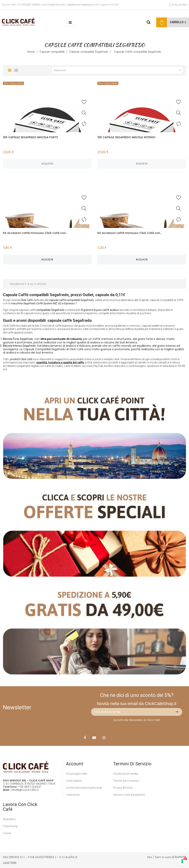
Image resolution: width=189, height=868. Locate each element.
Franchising (10, 826)
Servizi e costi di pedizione (129, 795)
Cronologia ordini (77, 774)
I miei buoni (73, 795)
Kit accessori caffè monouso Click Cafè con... (35, 233)
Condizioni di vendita (126, 774)
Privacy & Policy (123, 788)
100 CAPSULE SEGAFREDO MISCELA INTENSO (126, 137)
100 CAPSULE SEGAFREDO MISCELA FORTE (30, 137)
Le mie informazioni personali (84, 788)
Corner (7, 833)
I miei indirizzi (74, 781)
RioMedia (180, 857)
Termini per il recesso (126, 781)
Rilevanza (118, 70)
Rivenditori (9, 819)
